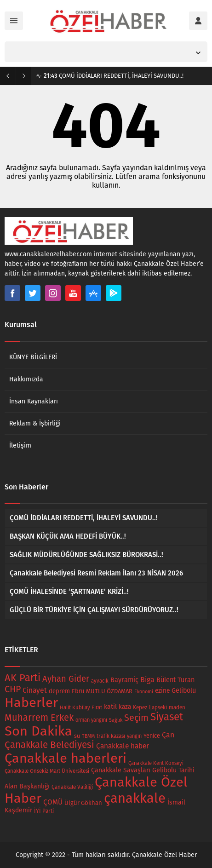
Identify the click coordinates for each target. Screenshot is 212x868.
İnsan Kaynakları (34, 401)
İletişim (20, 445)
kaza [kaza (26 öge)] (125, 707)
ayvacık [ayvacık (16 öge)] (100, 681)
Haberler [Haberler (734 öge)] (31, 703)
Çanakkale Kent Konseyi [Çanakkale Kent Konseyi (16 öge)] (156, 763)
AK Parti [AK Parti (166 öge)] (23, 678)
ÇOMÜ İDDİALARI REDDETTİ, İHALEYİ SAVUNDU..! (114, 76)
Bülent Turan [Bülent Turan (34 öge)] (175, 680)
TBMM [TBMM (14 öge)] (88, 736)
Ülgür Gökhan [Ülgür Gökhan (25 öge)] (83, 803)
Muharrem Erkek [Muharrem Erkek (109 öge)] (39, 718)
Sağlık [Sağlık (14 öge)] (116, 720)
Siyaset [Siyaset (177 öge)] (167, 717)
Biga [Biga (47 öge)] (147, 680)
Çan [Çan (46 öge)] (168, 735)
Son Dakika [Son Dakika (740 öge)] (38, 731)
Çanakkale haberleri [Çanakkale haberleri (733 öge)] (66, 758)
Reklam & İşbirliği (35, 423)
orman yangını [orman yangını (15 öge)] (91, 720)
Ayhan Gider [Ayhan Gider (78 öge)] (66, 679)
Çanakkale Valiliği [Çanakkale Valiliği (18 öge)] (72, 787)
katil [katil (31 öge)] (110, 707)
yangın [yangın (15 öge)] (134, 736)
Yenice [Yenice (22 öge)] (152, 736)
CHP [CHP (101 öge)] (13, 689)
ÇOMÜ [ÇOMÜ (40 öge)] (53, 802)
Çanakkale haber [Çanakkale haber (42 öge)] (123, 746)
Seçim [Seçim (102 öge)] (136, 718)
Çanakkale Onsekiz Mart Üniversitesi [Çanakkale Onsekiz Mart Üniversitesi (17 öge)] (47, 771)
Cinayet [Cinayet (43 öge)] (35, 690)
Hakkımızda (26, 379)
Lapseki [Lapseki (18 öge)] (158, 707)
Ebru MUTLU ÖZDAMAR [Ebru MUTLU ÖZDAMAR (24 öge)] (102, 691)
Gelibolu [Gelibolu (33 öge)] (184, 690)
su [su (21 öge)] (77, 736)
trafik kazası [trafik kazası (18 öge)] (111, 736)
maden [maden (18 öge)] (177, 707)
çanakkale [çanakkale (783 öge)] (135, 798)
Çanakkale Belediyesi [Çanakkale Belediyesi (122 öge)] (49, 745)
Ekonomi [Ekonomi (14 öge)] (144, 692)
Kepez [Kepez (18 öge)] (140, 707)
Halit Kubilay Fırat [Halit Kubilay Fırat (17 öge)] (81, 707)
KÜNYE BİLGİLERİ (33, 357)
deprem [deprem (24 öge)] (59, 691)
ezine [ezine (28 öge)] (162, 691)
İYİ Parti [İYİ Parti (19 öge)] (44, 811)
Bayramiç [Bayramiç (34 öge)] (124, 680)
